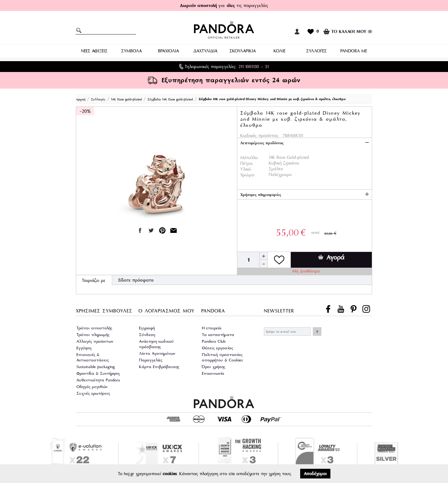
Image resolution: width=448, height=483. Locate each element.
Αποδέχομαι (315, 474)
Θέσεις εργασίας (218, 348)
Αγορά (331, 257)
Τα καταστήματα (218, 335)
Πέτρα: (247, 163)
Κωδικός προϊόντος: (260, 135)
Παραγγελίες (151, 360)
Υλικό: (246, 169)
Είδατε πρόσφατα (136, 280)
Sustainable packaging (96, 367)
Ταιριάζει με (94, 280)
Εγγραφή (147, 328)
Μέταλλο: (249, 158)
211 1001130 (249, 67)
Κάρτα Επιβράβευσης (159, 367)
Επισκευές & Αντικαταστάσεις (93, 357)
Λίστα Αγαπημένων (157, 353)
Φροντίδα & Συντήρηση (98, 373)
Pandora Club (214, 341)
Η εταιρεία (212, 328)
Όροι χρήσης (214, 367)
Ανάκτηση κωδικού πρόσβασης (156, 344)
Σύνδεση (147, 335)
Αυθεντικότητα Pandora (98, 380)
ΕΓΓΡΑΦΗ (317, 331)
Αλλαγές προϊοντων (95, 341)
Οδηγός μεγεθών (92, 387)
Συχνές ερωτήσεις (93, 393)
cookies (170, 474)
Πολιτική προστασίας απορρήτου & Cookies (222, 357)
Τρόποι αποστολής (94, 328)
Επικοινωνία (213, 373)
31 (267, 67)
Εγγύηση (84, 348)
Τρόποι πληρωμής (93, 335)
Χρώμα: (248, 175)
